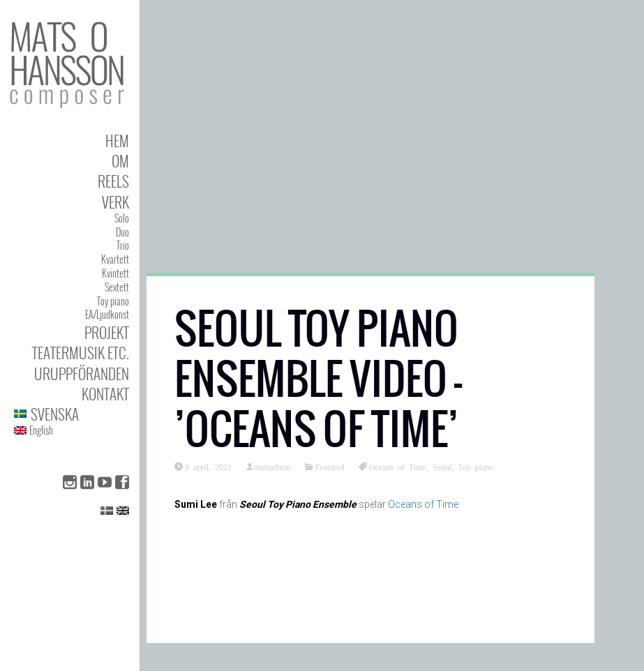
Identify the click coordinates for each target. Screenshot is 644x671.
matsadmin (272, 467)
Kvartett (115, 259)
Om (120, 161)
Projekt (107, 332)
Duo (122, 232)
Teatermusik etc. (81, 353)
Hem (117, 141)
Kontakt (105, 394)
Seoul (442, 467)
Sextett (117, 287)
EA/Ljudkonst (107, 314)
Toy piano (113, 301)
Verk (115, 202)
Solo (122, 218)
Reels (113, 181)
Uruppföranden (82, 374)
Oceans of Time (398, 467)
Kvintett (115, 273)
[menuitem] (72, 414)
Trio (123, 245)
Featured (330, 467)
